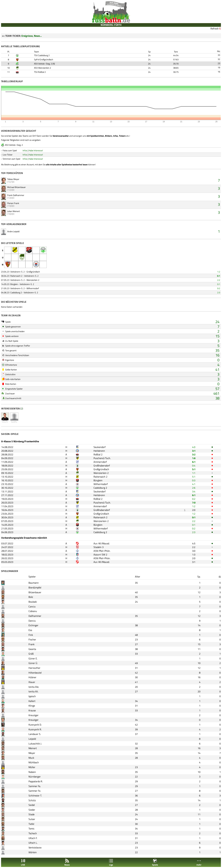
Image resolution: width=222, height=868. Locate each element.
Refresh (215, 29)
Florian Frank (13, 203)
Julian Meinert (14, 211)
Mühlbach (34, 762)
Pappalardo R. (36, 781)
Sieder (32, 810)
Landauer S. (35, 734)
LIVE (23, 862)
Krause (32, 710)
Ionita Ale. (34, 687)
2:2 (219, 280)
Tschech (33, 833)
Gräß (31, 654)
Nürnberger (35, 777)
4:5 (194, 543)
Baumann (34, 583)
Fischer (32, 639)
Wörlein (33, 852)
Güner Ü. (33, 663)
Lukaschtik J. (35, 744)
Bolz (31, 597)
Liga (111, 862)
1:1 (194, 473)
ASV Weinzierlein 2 (43, 68)
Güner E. (33, 658)
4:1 (194, 484)
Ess (30, 630)
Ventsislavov (35, 847)
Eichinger (33, 625)
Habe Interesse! (36, 150)
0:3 (194, 480)
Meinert (33, 748)
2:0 (194, 510)
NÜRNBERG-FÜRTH (111, 25)
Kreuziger (34, 715)
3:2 (194, 454)
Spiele (155, 862)
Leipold (32, 739)
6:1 (194, 462)
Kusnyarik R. (35, 729)
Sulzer (32, 819)
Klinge (32, 706)
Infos (25, 150)
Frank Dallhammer (16, 195)
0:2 (219, 288)
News (67, 862)
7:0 (194, 503)
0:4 (194, 466)
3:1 (194, 451)
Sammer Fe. (35, 791)
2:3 (219, 292)
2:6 (194, 488)
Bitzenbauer (35, 592)
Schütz (32, 800)
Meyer (32, 753)
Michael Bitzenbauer (16, 187)
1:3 (194, 555)
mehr (199, 862)
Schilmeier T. (35, 796)
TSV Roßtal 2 (40, 72)
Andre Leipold (13, 231)
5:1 (194, 469)
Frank (32, 644)
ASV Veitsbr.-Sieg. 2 (43, 64)
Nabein (32, 772)
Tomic (32, 829)
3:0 (194, 551)
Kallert (32, 701)
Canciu (32, 606)
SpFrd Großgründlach (44, 59)
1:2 (219, 272)
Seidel (32, 805)
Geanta (32, 649)
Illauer (32, 682)
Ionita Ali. (33, 691)
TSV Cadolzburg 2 (42, 55)
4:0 (194, 447)
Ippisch (32, 696)
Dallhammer (35, 616)
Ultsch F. (33, 838)
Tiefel (31, 824)
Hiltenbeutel (35, 673)
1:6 (194, 458)
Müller (32, 767)
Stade (32, 814)
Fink (31, 635)
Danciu (32, 621)
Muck (31, 758)
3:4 (194, 491)
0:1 (219, 276)
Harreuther (34, 668)
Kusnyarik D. (35, 725)
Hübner (32, 677)
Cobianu (33, 611)
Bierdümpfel (35, 588)
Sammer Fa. (35, 786)
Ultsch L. (33, 843)
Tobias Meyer (13, 179)
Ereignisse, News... (32, 36)
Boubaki (33, 602)
